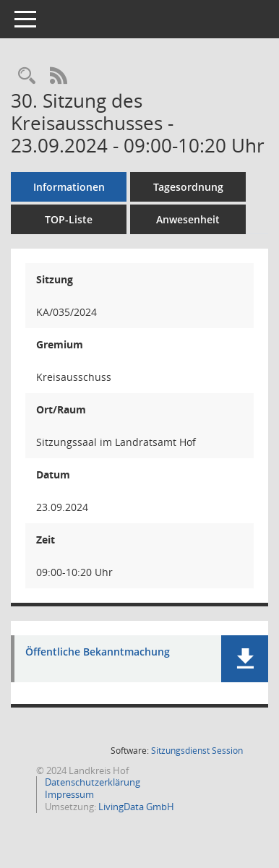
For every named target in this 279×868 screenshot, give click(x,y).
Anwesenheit (188, 219)
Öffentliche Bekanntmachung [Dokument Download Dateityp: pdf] (98, 652)
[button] (245, 659)
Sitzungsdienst (197, 751)
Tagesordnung (188, 187)
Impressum (68, 794)
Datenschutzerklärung (91, 782)
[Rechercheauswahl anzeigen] (27, 76)
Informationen (69, 187)
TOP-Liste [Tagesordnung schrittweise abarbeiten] (69, 219)
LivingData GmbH (136, 807)
